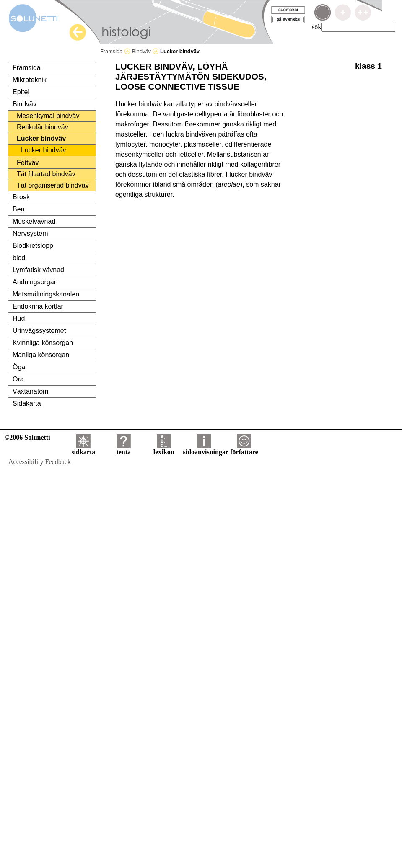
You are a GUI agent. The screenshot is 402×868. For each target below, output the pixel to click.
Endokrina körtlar (38, 306)
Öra (18, 379)
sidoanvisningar (206, 449)
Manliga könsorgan (41, 355)
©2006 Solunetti (27, 437)
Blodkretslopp (33, 246)
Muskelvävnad (34, 221)
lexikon (164, 449)
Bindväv (145, 51)
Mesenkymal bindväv (48, 116)
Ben (18, 209)
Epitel (21, 92)
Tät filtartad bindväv (46, 174)
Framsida (115, 51)
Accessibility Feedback (40, 462)
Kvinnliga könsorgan (43, 343)
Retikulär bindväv (43, 127)
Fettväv (28, 163)
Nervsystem (30, 233)
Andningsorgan (35, 282)
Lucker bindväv (41, 138)
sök (316, 27)
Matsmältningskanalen (46, 294)
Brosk (21, 197)
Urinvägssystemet (39, 331)
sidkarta (83, 449)
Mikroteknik (30, 80)
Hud (19, 318)
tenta (123, 449)
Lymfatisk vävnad (38, 270)
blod (19, 258)
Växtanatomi (31, 391)
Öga (19, 367)
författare (244, 449)
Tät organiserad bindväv (53, 185)
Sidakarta (27, 403)
